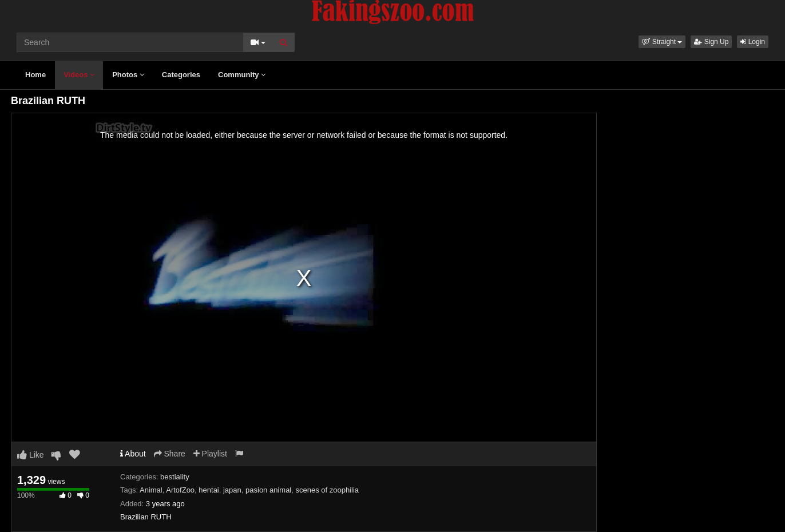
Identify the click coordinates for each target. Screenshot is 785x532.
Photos (128, 75)
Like (31, 455)
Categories (181, 75)
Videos (79, 75)
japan (232, 490)
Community (242, 75)
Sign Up (711, 42)
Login (753, 42)
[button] (662, 42)
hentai (209, 490)
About (133, 454)
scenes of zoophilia (327, 490)
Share (170, 454)
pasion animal (268, 490)
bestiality (175, 477)
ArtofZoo (180, 490)
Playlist (210, 454)
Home (35, 75)
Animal (151, 490)
